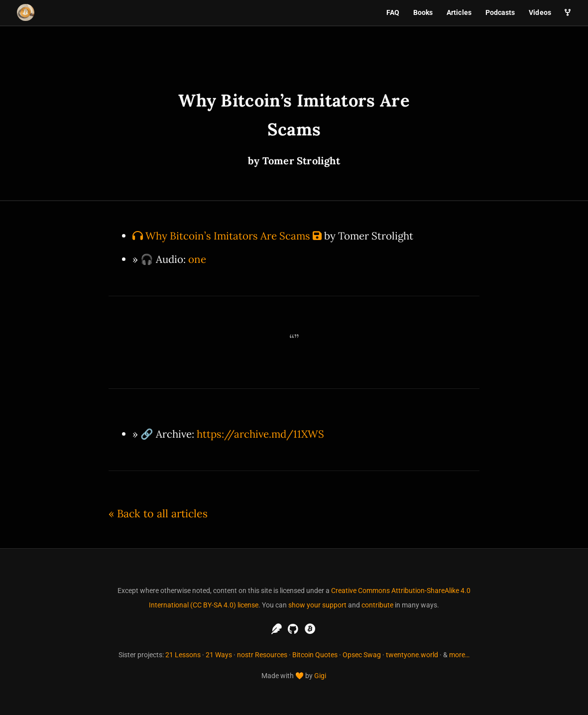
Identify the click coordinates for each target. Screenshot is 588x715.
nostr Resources (262, 655)
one (197, 259)
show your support (317, 605)
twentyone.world (412, 655)
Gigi (320, 676)
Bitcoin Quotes (315, 655)
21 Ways (219, 655)
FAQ (393, 12)
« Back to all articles (158, 513)
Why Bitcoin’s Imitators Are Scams (228, 236)
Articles (459, 12)
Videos (540, 12)
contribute (377, 605)
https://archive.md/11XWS (260, 434)
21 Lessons (183, 655)
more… (459, 655)
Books (423, 12)
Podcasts (500, 12)
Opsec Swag (362, 655)
